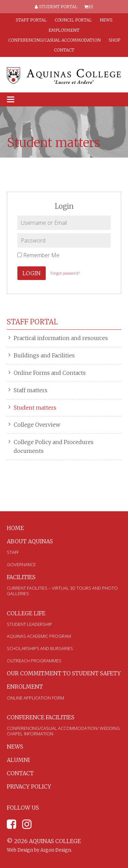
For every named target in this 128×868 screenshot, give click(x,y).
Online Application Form (35, 698)
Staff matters (31, 390)
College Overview (37, 425)
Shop (114, 40)
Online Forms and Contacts (50, 373)
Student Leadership (30, 624)
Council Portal (73, 20)
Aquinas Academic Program (39, 636)
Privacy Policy (29, 786)
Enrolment (25, 687)
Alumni (18, 760)
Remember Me (38, 255)
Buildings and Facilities (44, 355)
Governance (21, 564)
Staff (13, 552)
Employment (64, 30)
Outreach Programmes (34, 661)
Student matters (35, 408)
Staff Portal (31, 20)
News (106, 20)
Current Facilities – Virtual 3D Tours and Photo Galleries (62, 591)
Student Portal (56, 7)
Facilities (21, 577)
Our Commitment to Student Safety (64, 673)
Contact (64, 50)
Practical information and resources (61, 338)
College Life (26, 613)
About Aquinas (30, 541)
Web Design (20, 850)
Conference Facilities (41, 717)
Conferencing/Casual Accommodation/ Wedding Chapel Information (63, 731)
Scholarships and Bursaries (40, 648)
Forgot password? (65, 273)
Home (15, 528)
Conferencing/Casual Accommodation (54, 40)
